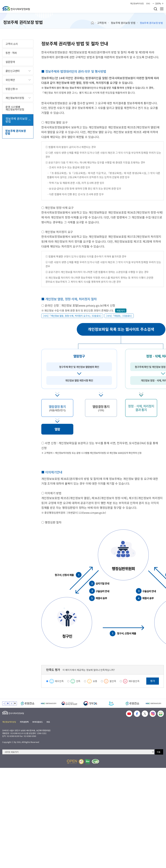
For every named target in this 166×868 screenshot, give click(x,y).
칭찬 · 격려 (11, 53)
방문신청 (12, 89)
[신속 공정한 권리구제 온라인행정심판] (69, 703)
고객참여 (102, 23)
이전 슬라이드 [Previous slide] (4, 703)
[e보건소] (28, 703)
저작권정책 (24, 722)
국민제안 (10, 80)
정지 (8, 703)
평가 (153, 681)
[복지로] (111, 703)
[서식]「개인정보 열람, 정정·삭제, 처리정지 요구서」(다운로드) (72, 316)
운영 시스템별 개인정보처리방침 (15, 108)
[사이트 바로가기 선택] (78, 752)
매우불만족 (134, 681)
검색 (155, 9)
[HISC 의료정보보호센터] (48, 703)
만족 (78, 681)
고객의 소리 (12, 44)
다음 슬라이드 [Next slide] (11, 703)
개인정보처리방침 (137, 3)
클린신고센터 (13, 71)
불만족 (113, 681)
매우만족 (59, 681)
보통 (95, 681)
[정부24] (90, 703)
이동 (159, 752)
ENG (148, 3)
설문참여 (10, 62)
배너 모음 (15, 703)
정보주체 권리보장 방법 (123, 23)
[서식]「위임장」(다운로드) (119, 316)
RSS (48, 722)
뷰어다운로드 (37, 722)
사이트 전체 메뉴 (162, 9)
